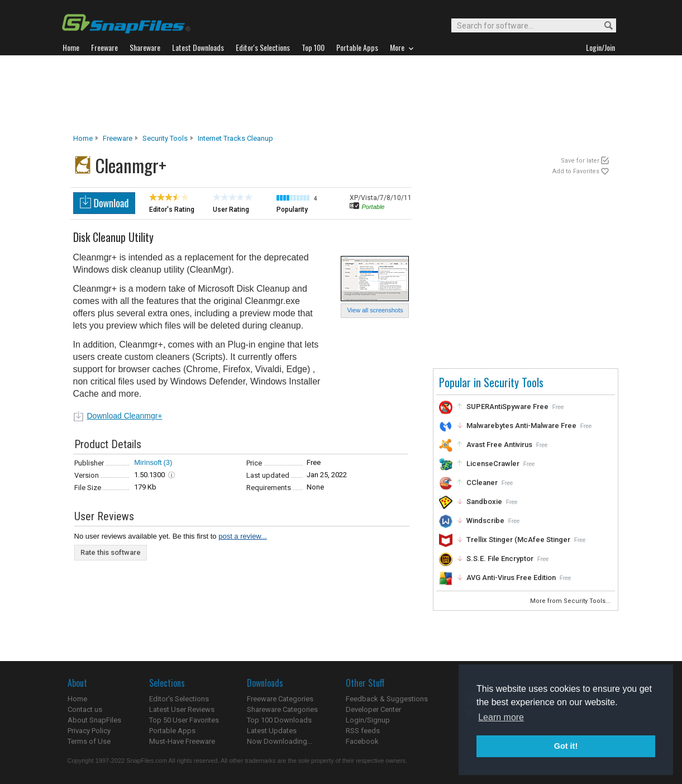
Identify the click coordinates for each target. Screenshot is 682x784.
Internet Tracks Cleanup (235, 138)
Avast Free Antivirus (499, 445)
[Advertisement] (341, 94)
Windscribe (485, 521)
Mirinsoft (148, 462)
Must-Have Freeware (182, 741)
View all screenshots (375, 310)
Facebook (362, 741)
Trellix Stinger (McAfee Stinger (518, 540)
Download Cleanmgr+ (125, 416)
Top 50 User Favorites (184, 720)
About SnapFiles (94, 720)
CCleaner (482, 483)
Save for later (580, 161)
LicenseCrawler (493, 464)
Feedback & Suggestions (387, 699)
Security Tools (165, 138)
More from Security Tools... (571, 601)
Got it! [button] (566, 746)
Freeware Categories (280, 699)
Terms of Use (89, 741)
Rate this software (111, 552)
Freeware (118, 138)
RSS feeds (363, 731)
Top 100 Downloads (279, 720)
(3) (168, 462)
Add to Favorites (576, 171)
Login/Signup (368, 720)
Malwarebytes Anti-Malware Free (521, 426)
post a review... (243, 536)
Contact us (85, 709)
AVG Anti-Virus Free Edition (511, 578)
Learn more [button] (501, 717)
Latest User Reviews (182, 709)
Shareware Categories (282, 709)
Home (83, 138)
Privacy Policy (89, 731)
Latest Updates (272, 731)
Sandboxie (484, 502)
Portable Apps (172, 731)
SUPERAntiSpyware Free (507, 407)
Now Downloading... (280, 741)
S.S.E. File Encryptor (500, 559)
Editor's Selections (179, 699)
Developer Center (373, 709)
